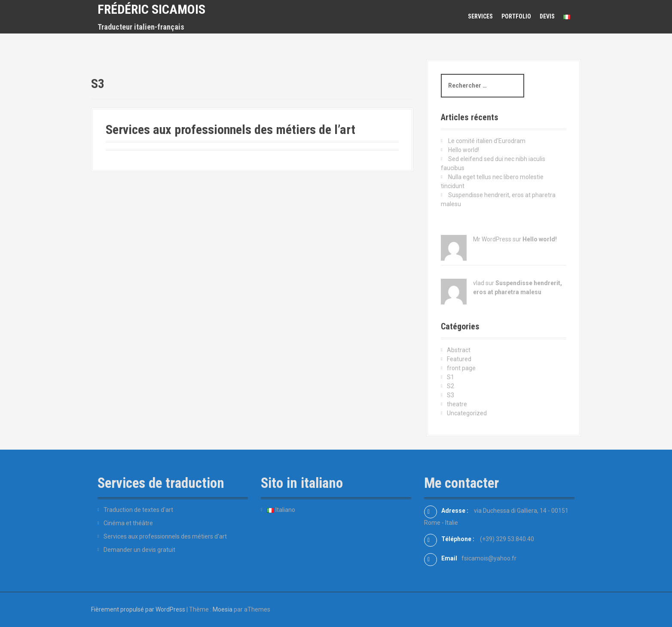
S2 (451, 386)
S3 (451, 395)
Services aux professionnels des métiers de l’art (231, 129)
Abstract (459, 350)
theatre (457, 404)
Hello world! (464, 150)
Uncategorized (467, 413)
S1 (451, 377)
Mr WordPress (492, 239)
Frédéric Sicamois (151, 9)
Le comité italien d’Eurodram (487, 141)
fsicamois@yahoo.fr (489, 558)
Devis (547, 16)
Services (480, 16)
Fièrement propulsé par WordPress (138, 609)
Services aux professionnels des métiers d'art (165, 536)
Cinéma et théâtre (128, 523)
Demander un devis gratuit (139, 550)
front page (461, 368)
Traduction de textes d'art (138, 510)
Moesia (223, 609)
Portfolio (516, 16)
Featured (459, 359)
